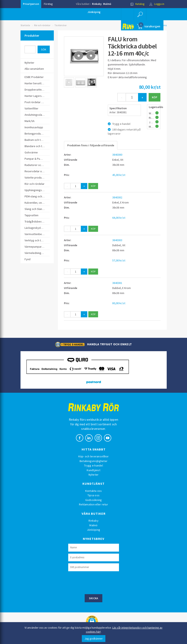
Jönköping (94, 12)
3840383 (117, 240)
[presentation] (99, 582)
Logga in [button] (157, 4)
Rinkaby (97, 4)
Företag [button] (48, 4)
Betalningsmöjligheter (93, 461)
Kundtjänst (93, 470)
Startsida (25, 25)
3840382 (117, 197)
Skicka (94, 598)
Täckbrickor (61, 25)
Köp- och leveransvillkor (94, 456)
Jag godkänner (94, 639)
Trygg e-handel (93, 465)
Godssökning (94, 500)
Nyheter (94, 475)
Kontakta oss (94, 491)
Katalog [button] (137, 4)
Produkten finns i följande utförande (91, 145)
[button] (140, 14)
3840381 (117, 283)
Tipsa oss (93, 495)
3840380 (117, 155)
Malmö (107, 4)
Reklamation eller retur (93, 504)
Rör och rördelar (42, 25)
